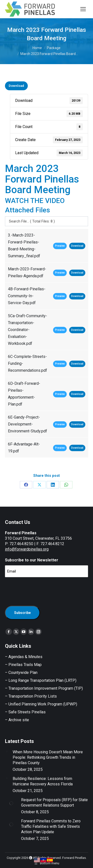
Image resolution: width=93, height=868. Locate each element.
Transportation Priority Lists (33, 696)
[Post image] (7, 751)
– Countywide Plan (21, 673)
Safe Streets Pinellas (27, 712)
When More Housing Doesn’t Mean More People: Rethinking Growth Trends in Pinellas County (48, 757)
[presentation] (43, 591)
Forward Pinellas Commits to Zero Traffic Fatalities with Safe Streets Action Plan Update (51, 826)
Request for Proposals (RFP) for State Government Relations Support (54, 803)
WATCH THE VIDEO (35, 201)
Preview (60, 246)
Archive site (19, 720)
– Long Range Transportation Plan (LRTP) (41, 680)
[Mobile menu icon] (83, 9)
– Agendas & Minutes (24, 657)
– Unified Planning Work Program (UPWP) (41, 704)
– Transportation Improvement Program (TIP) (44, 688)
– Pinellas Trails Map (23, 665)
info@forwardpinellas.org (27, 549)
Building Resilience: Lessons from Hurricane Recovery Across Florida (43, 781)
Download (16, 86)
